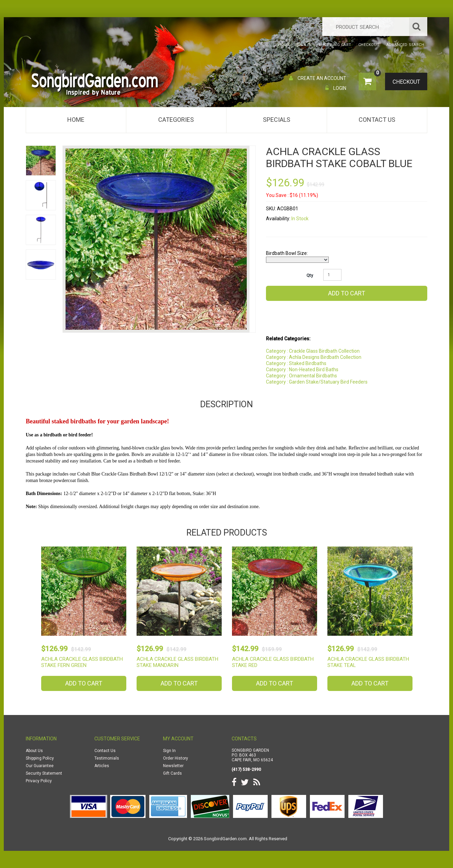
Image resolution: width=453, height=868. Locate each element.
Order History (176, 758)
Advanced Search (405, 45)
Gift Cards (172, 773)
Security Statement (44, 773)
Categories (176, 120)
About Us (34, 751)
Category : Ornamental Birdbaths (301, 376)
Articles (102, 766)
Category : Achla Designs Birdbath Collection (314, 357)
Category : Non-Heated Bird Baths (302, 370)
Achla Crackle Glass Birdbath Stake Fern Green (82, 662)
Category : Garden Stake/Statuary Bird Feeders (317, 382)
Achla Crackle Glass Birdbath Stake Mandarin (177, 662)
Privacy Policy (39, 781)
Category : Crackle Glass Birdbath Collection (313, 351)
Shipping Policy (40, 758)
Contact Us (377, 120)
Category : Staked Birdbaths (296, 363)
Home (76, 120)
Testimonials (107, 758)
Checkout (403, 82)
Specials (277, 120)
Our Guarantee (40, 766)
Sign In (169, 751)
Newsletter (173, 766)
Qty (310, 275)
